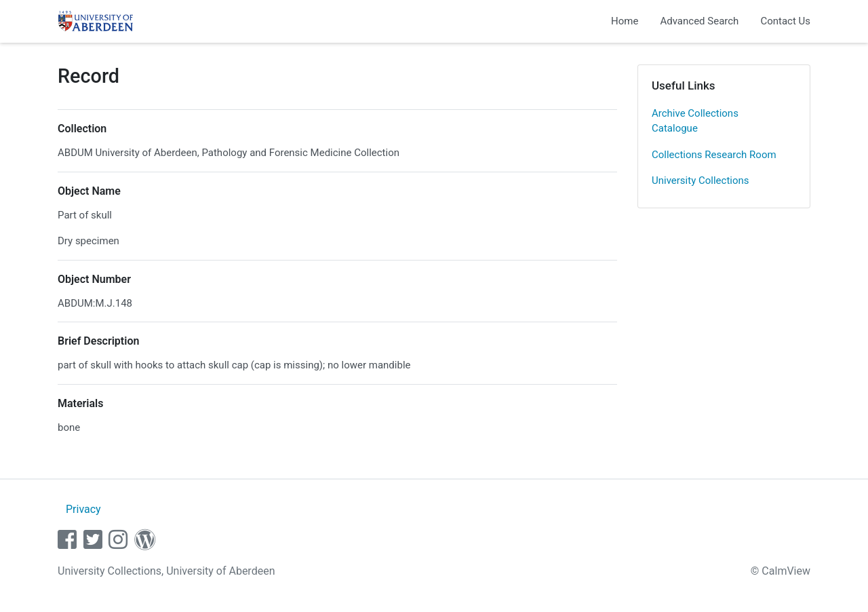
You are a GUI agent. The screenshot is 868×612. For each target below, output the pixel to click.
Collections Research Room (714, 155)
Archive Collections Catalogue (695, 121)
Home (625, 21)
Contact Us (785, 21)
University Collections (701, 180)
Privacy (83, 509)
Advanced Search (699, 21)
